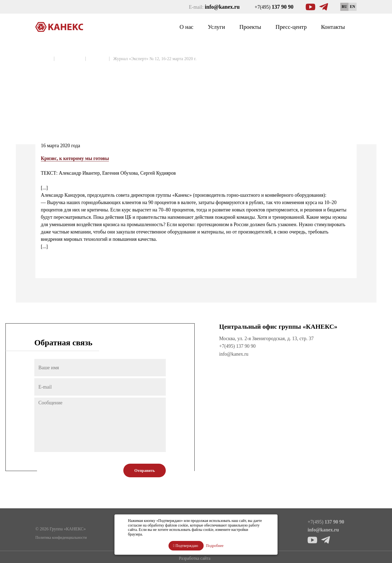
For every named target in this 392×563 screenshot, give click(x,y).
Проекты (248, 27)
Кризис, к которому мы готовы (75, 158)
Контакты (333, 27)
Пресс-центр (290, 27)
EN (352, 7)
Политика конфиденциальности (61, 537)
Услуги (213, 27)
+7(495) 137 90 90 (238, 346)
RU (344, 7)
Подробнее (215, 546)
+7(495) (274, 7)
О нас (183, 27)
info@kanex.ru (234, 354)
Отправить (145, 470)
